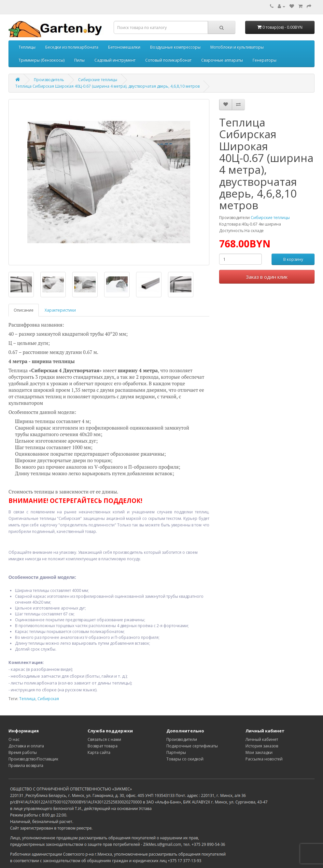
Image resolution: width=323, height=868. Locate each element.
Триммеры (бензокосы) (42, 60)
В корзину (293, 259)
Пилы (79, 60)
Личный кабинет (262, 739)
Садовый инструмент (115, 60)
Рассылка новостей (264, 759)
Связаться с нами (104, 739)
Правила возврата (26, 765)
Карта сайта (99, 752)
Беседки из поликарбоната (72, 47)
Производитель (49, 80)
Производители (182, 739)
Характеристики (60, 310)
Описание (24, 310)
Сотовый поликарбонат (168, 60)
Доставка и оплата (26, 746)
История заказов (262, 746)
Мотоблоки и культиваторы (237, 47)
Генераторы (265, 60)
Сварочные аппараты (222, 60)
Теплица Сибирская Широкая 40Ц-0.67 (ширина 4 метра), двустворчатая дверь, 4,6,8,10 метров (107, 86)
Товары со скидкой (185, 759)
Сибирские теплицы (98, 80)
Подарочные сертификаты (192, 746)
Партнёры (176, 752)
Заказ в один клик (267, 277)
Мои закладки (259, 752)
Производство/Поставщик (33, 759)
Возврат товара (103, 746)
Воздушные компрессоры (175, 47)
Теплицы (27, 47)
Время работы (23, 752)
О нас (14, 739)
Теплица (27, 699)
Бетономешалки (124, 47)
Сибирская (48, 699)
